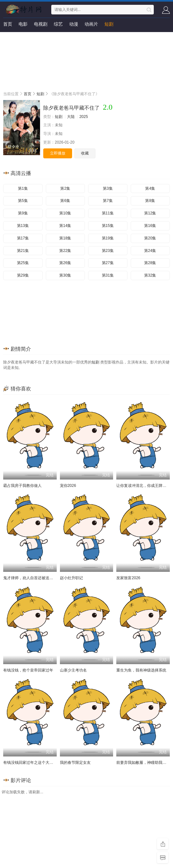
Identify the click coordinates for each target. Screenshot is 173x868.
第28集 (150, 263)
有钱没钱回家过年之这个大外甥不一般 (36, 763)
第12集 (150, 213)
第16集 (150, 226)
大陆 (71, 117)
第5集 (23, 201)
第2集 (65, 188)
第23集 (108, 251)
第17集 (23, 238)
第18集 (65, 238)
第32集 (150, 275)
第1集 (23, 188)
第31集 (108, 275)
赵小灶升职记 (71, 578)
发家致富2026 (128, 578)
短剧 (109, 24)
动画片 (91, 24)
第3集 (108, 188)
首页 (8, 24)
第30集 (65, 275)
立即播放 (58, 153)
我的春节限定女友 (75, 763)
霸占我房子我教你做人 (22, 486)
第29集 (23, 275)
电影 (23, 24)
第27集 (108, 263)
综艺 (58, 24)
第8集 (150, 201)
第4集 (150, 188)
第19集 (108, 238)
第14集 (65, 226)
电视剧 (41, 24)
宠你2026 (68, 486)
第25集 (23, 263)
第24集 (150, 251)
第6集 (65, 201)
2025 (84, 117)
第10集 (65, 213)
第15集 (108, 226)
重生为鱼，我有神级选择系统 (141, 670)
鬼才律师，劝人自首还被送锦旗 (30, 578)
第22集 (65, 251)
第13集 (23, 226)
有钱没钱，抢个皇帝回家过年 (28, 670)
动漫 (74, 24)
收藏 (85, 153)
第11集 (108, 213)
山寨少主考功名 (73, 670)
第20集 (150, 238)
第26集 (65, 263)
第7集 (108, 201)
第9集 (23, 213)
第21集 (23, 251)
